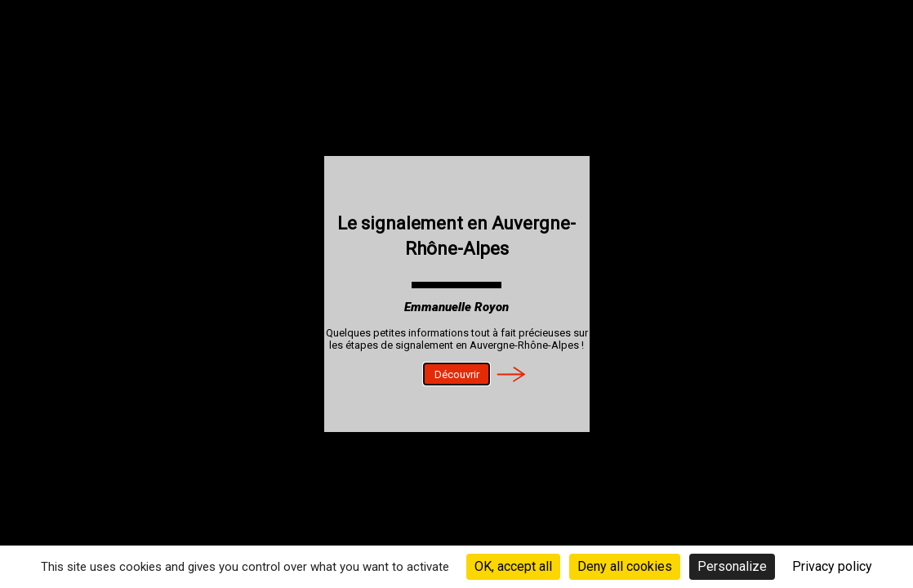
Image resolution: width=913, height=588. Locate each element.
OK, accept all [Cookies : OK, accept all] (513, 566)
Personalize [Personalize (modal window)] (732, 566)
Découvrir (457, 374)
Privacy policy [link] (832, 566)
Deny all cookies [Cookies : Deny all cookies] (625, 566)
